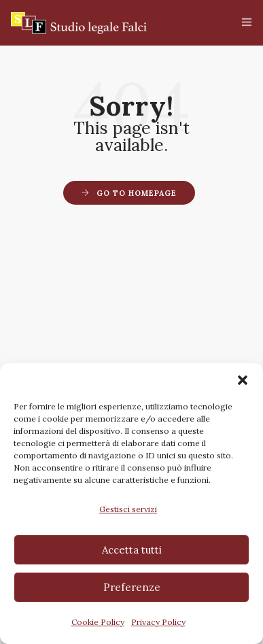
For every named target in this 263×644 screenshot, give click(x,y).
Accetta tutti (132, 550)
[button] (243, 380)
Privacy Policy (158, 622)
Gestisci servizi (128, 509)
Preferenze (132, 587)
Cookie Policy (98, 622)
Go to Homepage (137, 193)
